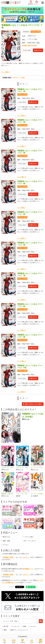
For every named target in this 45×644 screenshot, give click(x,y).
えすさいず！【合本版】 (22, 468)
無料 (5, 630)
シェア (11, 587)
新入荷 (6, 626)
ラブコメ (6, 545)
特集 (25, 626)
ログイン (37, 3)
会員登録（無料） (9, 557)
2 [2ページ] (21, 84)
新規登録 (31, 3)
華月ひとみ (32, 36)
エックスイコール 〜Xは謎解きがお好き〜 (37, 468)
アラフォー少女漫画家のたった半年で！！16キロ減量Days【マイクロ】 (37, 494)
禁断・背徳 (6, 541)
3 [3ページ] (23, 84)
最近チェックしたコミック (19, 630)
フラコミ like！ (33, 39)
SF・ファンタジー (30, 541)
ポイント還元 (36, 32)
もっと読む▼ (6, 72)
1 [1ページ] (18, 84)
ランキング (16, 626)
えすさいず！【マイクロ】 (8, 468)
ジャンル (33, 626)
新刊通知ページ (28, 569)
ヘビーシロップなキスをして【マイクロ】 (22, 494)
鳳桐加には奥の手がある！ (8, 494)
